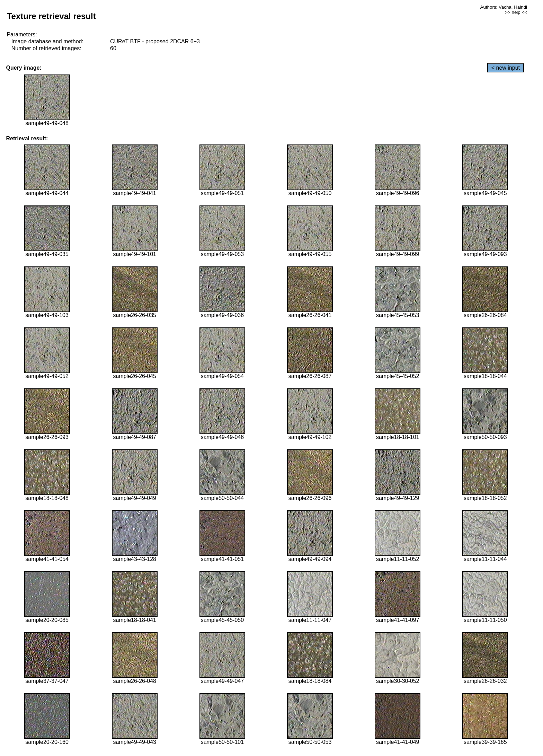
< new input (506, 68)
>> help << (516, 12)
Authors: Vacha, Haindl (504, 7)
